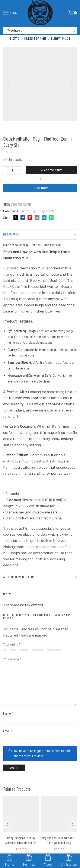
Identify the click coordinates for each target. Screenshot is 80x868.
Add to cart (53, 170)
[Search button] (73, 30)
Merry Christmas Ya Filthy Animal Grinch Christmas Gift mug (21, 843)
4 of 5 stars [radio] (38, 650)
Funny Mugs (61, 38)
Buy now (42, 188)
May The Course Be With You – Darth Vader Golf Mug (59, 840)
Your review (12, 659)
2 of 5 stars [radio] (13, 650)
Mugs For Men (35, 38)
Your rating (12, 644)
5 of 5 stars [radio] (54, 650)
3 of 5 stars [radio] (24, 650)
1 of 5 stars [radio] (5, 650)
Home (15, 38)
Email (8, 731)
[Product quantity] (12, 170)
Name (8, 713)
